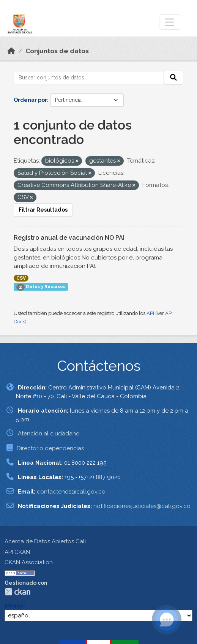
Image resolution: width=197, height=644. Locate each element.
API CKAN (17, 552)
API (150, 313)
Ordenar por (30, 100)
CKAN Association (29, 562)
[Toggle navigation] (170, 22)
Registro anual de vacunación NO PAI (69, 238)
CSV (21, 278)
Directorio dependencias (50, 448)
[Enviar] (173, 78)
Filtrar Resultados (43, 210)
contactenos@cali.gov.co (71, 492)
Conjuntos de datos (57, 51)
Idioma (14, 606)
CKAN (17, 592)
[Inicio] (11, 51)
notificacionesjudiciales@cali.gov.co (142, 506)
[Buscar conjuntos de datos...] (89, 78)
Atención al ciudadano (49, 434)
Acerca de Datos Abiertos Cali (45, 541)
